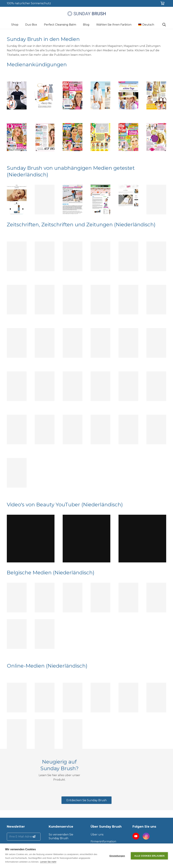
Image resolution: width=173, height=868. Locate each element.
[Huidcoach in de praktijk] (73, 698)
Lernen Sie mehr (48, 862)
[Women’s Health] (73, 386)
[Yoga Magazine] (128, 256)
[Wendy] (100, 343)
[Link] (86, 14)
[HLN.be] (17, 734)
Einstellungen (117, 856)
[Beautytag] (17, 698)
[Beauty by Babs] (100, 698)
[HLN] (45, 598)
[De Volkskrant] (45, 734)
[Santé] (17, 256)
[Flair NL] (128, 598)
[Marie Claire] (45, 256)
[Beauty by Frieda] (45, 698)
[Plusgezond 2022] (73, 256)
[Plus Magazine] (45, 386)
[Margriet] (17, 429)
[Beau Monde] (128, 343)
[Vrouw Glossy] (100, 300)
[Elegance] (73, 343)
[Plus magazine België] (45, 634)
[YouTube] (136, 836)
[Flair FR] (100, 598)
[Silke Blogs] (156, 200)
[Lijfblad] (45, 429)
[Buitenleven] (100, 386)
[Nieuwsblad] (17, 634)
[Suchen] (164, 25)
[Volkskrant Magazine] (128, 429)
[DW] (73, 429)
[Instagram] (146, 836)
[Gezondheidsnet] (73, 200)
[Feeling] (17, 598)
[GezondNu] (100, 200)
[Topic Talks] (45, 300)
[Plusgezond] (156, 386)
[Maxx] (156, 598)
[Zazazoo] (128, 200)
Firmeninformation (103, 841)
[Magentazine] (100, 429)
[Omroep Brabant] (73, 734)
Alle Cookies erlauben (149, 856)
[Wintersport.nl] (156, 698)
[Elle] (45, 200)
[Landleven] (156, 256)
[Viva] (17, 343)
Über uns (97, 835)
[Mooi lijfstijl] (100, 256)
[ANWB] (128, 300)
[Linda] (73, 300)
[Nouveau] (156, 300)
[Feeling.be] (17, 200)
